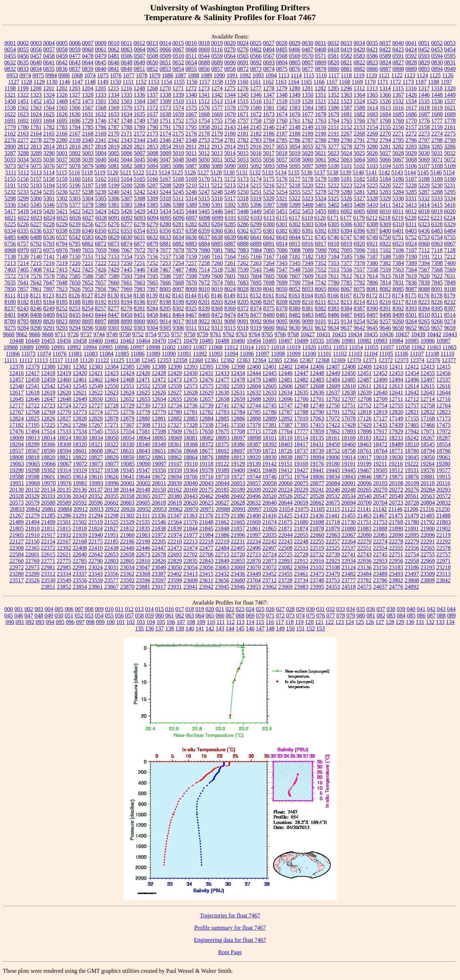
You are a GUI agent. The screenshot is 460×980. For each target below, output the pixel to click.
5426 (126, 211)
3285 (437, 147)
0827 (398, 62)
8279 (126, 308)
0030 (308, 43)
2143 (230, 127)
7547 (282, 270)
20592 (80, 503)
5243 (152, 192)
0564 (230, 56)
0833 (23, 69)
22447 (159, 548)
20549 (396, 496)
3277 (333, 147)
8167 (346, 295)
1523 (346, 101)
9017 (178, 321)
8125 (61, 295)
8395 (437, 308)
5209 (178, 185)
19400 (238, 470)
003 (39, 609)
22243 (285, 541)
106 (171, 622)
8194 (126, 302)
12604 (254, 386)
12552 (143, 386)
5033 (10, 159)
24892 (412, 587)
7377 (346, 263)
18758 (349, 451)
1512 (204, 101)
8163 (294, 295)
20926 (128, 509)
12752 (364, 405)
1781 (36, 127)
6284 (217, 224)
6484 (450, 231)
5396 (256, 205)
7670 (191, 282)
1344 (230, 95)
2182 (256, 134)
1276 (243, 88)
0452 (424, 49)
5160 (75, 179)
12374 (417, 360)
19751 (285, 477)
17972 (443, 431)
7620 (424, 276)
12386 (143, 367)
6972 (36, 250)
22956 (396, 561)
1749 (139, 121)
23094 (301, 567)
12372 (386, 360)
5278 (321, 192)
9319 (256, 328)
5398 (282, 205)
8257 (101, 308)
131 (420, 622)
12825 (32, 418)
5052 (230, 159)
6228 (49, 224)
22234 (254, 541)
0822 (359, 62)
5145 (423, 172)
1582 (282, 108)
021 (220, 609)
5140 (358, 172)
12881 (159, 418)
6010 (385, 211)
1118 (346, 75)
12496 (412, 380)
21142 (380, 509)
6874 (126, 244)
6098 (204, 218)
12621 (80, 393)
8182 (23, 302)
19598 (32, 477)
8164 (307, 295)
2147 (282, 127)
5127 (203, 172)
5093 (269, 166)
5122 (138, 172)
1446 (424, 95)
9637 (346, 328)
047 (29, 616)
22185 (111, 541)
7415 (62, 270)
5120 (112, 172)
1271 (178, 88)
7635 (10, 282)
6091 (114, 218)
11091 (184, 354)
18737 (301, 451)
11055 (371, 347)
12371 (370, 360)
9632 (321, 328)
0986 (64, 75)
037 (381, 609)
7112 (424, 250)
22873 (270, 561)
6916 (308, 244)
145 (240, 628)
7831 (398, 282)
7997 (152, 289)
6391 (308, 231)
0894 (437, 69)
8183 (36, 302)
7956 (101, 289)
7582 (62, 276)
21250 (443, 509)
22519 (317, 548)
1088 (193, 75)
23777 (349, 580)
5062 (333, 159)
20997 (254, 509)
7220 (75, 263)
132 (430, 622)
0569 (295, 56)
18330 (127, 444)
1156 (192, 82)
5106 (411, 166)
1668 (204, 114)
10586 (333, 341)
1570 (126, 108)
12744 (254, 405)
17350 (238, 425)
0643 (75, 62)
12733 (159, 405)
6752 (411, 237)
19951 (17, 483)
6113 (269, 218)
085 (411, 616)
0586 (372, 56)
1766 (359, 121)
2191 (333, 134)
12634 (285, 393)
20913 (96, 509)
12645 (17, 399)
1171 (383, 82)
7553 (333, 270)
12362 (227, 360)
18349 (159, 444)
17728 (270, 431)
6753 (424, 237)
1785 (88, 127)
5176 (282, 179)
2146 (269, 127)
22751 (396, 554)
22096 (428, 535)
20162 (175, 490)
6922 (385, 244)
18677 (206, 451)
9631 (308, 328)
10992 (74, 347)
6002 (346, 211)
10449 (32, 341)
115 (260, 622)
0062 (114, 49)
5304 (88, 198)
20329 (32, 496)
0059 (75, 49)
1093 (258, 75)
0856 (204, 69)
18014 (49, 438)
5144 (410, 172)
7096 (360, 250)
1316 (411, 88)
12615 (428, 386)
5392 (230, 205)
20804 (428, 503)
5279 (333, 192)
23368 (143, 574)
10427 (308, 334)
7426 (101, 270)
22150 (32, 541)
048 (39, 616)
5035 (36, 159)
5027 (385, 153)
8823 (62, 321)
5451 (282, 211)
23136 (364, 567)
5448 (243, 211)
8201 (204, 302)
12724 (64, 405)
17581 (143, 431)
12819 (380, 412)
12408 (349, 367)
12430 (190, 373)
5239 (101, 192)
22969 (428, 561)
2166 (62, 134)
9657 (437, 328)
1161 (255, 82)
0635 (23, 62)
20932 (144, 509)
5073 (10, 166)
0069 (204, 49)
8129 (100, 295)
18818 (32, 457)
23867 (111, 587)
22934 (349, 561)
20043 (206, 483)
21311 (143, 516)
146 (250, 628)
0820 (333, 62)
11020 (309, 347)
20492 (238, 496)
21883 (364, 528)
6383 (295, 231)
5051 (217, 159)
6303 (308, 224)
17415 (317, 425)
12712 (412, 399)
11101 (324, 354)
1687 (424, 114)
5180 (333, 179)
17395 (301, 425)
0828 (411, 62)
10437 (402, 334)
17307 (127, 425)
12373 (401, 360)
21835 (143, 528)
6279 (152, 224)
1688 (437, 114)
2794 (385, 140)
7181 (295, 257)
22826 (159, 561)
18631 (127, 451)
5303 (75, 198)
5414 (424, 205)
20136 (80, 490)
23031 (111, 567)
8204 (230, 302)
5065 (372, 159)
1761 (295, 121)
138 (170, 628)
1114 (296, 75)
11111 (11, 360)
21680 (301, 522)
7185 (346, 257)
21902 (443, 528)
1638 (165, 114)
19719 (222, 477)
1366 (385, 95)
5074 (23, 166)
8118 (23, 295)
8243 (23, 308)
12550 (111, 386)
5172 (230, 179)
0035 (372, 43)
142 (210, 628)
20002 (143, 483)
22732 (317, 554)
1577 (217, 108)
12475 (190, 380)
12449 (333, 373)
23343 (96, 574)
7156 (152, 257)
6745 (321, 237)
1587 (346, 108)
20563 (428, 496)
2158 (424, 127)
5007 (139, 153)
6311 (411, 224)
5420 (49, 211)
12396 (222, 367)
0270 (230, 49)
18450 (333, 444)
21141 (364, 509)
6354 (139, 231)
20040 (190, 483)
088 (441, 616)
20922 (112, 509)
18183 (364, 438)
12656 (190, 399)
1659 (178, 114)
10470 (159, 341)
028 (290, 609)
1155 (179, 82)
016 (170, 609)
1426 (411, 95)
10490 (238, 341)
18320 (80, 444)
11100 (309, 354)
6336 (36, 231)
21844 (190, 528)
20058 (270, 483)
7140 (36, 257)
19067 (64, 464)
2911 (191, 147)
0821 (346, 62)
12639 (364, 393)
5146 (436, 172)
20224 (285, 490)
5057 (282, 159)
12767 (17, 412)
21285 (48, 516)
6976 (62, 250)
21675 (285, 522)
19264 (427, 464)
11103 (355, 354)
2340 (88, 140)
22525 (333, 548)
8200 (191, 302)
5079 (88, 166)
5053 (243, 159)
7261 (230, 263)
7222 (101, 263)
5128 (216, 172)
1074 (90, 75)
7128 (450, 250)
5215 (256, 185)
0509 (165, 56)
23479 (333, 574)
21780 (412, 522)
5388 (178, 205)
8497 (372, 315)
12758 (428, 405)
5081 (114, 166)
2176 (191, 134)
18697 (238, 451)
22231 (238, 541)
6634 (178, 237)
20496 (254, 496)
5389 (191, 205)
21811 (48, 528)
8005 (165, 289)
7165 (243, 257)
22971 (443, 561)
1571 (139, 108)
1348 (282, 95)
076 (321, 616)
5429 (139, 211)
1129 (39, 82)
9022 (204, 321)
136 (149, 628)
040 (411, 609)
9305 (165, 328)
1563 (36, 108)
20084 (333, 483)
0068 (191, 49)
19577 (443, 470)
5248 (217, 192)
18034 (96, 438)
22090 (396, 535)
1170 (370, 82)
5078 (75, 166)
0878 (321, 69)
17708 (238, 431)
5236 (62, 192)
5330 (398, 198)
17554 (127, 431)
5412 (398, 205)
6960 (424, 244)
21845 (206, 528)
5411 (385, 205)
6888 (243, 244)
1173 (408, 82)
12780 (175, 412)
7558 (372, 270)
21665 (238, 522)
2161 (450, 127)
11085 (122, 354)
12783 (222, 412)
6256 (88, 224)
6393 (333, 231)
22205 (159, 541)
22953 (380, 561)
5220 (308, 185)
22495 (238, 548)
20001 (128, 483)
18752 (333, 451)
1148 (90, 82)
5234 (36, 192)
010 (109, 609)
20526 (285, 496)
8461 (165, 315)
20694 (349, 503)
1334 (114, 95)
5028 (398, 153)
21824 (96, 528)
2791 (359, 140)
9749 (112, 334)
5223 (346, 185)
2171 (126, 134)
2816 (75, 147)
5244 (165, 192)
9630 (295, 328)
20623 (206, 503)
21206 (411, 509)
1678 (321, 114)
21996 (238, 535)
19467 (364, 470)
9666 (34, 334)
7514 (204, 270)
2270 (385, 134)
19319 (80, 470)
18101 (270, 438)
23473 (317, 574)
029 (300, 609)
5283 (385, 192)
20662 (317, 503)
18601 (80, 451)
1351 (321, 95)
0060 (88, 49)
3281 (385, 147)
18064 (143, 438)
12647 (48, 399)
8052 (295, 289)
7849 (450, 282)
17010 (301, 418)
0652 (178, 62)
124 (350, 622)
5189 (437, 179)
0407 (308, 49)
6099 (217, 218)
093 (40, 622)
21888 (380, 528)
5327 (359, 198)
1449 (450, 95)
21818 (80, 528)
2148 (295, 127)
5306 (114, 198)
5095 (295, 166)
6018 (424, 211)
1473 (88, 101)
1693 (36, 121)
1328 (88, 95)
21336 (159, 516)
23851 (48, 587)
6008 (372, 211)
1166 (319, 82)
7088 (295, 250)
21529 (127, 522)
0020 (230, 43)
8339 (204, 308)
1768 (385, 121)
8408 (36, 315)
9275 (10, 328)
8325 (191, 308)
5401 (321, 205)
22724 (270, 554)
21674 (270, 522)
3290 (49, 153)
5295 (450, 192)
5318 (243, 198)
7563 (398, 270)
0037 (385, 43)
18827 (96, 457)
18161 (332, 438)
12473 (175, 380)
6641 (256, 237)
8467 (191, 315)
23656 (222, 580)
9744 (99, 334)
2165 (49, 134)
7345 (295, 263)
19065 (33, 464)
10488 (222, 341)
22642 (96, 554)
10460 (96, 341)
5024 (346, 153)
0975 (38, 75)
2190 (321, 134)
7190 (411, 257)
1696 (75, 121)
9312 (204, 328)
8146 (217, 295)
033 (341, 609)
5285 (411, 192)
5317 (230, 198)
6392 (321, 231)
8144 (191, 295)
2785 (282, 140)
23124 (349, 567)
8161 (268, 295)
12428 (159, 373)
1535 (424, 101)
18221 (380, 438)
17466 (428, 425)
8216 (385, 302)
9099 (308, 321)
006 (69, 609)
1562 (23, 108)
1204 (87, 88)
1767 (372, 121)
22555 (396, 548)
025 (260, 609)
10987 (443, 341)
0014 (165, 43)
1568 (101, 108)
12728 (111, 405)
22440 (127, 548)
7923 (62, 289)
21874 (301, 528)
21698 (317, 522)
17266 (80, 425)
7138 (10, 257)
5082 (126, 166)
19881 (428, 477)
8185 (62, 302)
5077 (62, 166)
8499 (398, 315)
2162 (10, 134)
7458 (152, 270)
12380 (48, 367)
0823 (372, 62)
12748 (301, 405)
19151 (285, 464)
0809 (321, 62)
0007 (88, 43)
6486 (23, 237)
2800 (10, 147)
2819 (114, 147)
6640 (243, 237)
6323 (424, 224)
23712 (270, 580)
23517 (17, 580)
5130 (229, 172)
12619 (48, 393)
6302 (295, 224)
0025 (256, 43)
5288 (437, 192)
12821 (412, 412)
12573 (190, 386)
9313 (217, 328)
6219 (398, 218)
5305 (101, 198)
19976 (64, 483)
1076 (116, 75)
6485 (10, 237)
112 (230, 622)
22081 (380, 535)
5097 (308, 166)
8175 (411, 295)
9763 (241, 334)
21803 (443, 522)
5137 (319, 172)
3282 (398, 147)
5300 (36, 198)
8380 (295, 308)
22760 (17, 561)
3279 (359, 147)
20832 (443, 503)
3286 (450, 147)
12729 (127, 405)
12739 (206, 405)
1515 (243, 101)
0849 (126, 69)
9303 (139, 328)
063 (190, 616)
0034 (359, 43)
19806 (317, 477)
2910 (178, 147)
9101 (321, 321)
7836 (411, 282)
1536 (437, 101)
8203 (217, 302)
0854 (178, 69)
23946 (238, 587)
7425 (88, 270)
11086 (137, 354)
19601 (48, 477)
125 (360, 622)
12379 (32, 367)
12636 (317, 393)
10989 (27, 347)
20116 (443, 483)
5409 (359, 205)
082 (381, 616)
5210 (191, 185)
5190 (450, 179)
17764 (285, 431)
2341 (101, 140)
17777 (301, 431)
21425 (285, 516)
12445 (270, 373)
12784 (238, 412)
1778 (450, 121)
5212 (217, 185)
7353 (333, 263)
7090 (321, 250)
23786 (380, 580)
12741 (222, 405)
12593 (238, 386)
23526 (32, 580)
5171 (217, 179)
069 (250, 616)
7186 (359, 257)
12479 (254, 380)
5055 (256, 159)
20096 (364, 483)
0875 (282, 69)
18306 (48, 444)
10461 (111, 341)
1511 (191, 101)
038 (391, 609)
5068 (411, 159)
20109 (412, 483)
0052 (437, 43)
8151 (243, 295)
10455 (48, 341)
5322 (295, 198)
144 (230, 628)
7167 (269, 257)
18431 (317, 444)
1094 (271, 75)
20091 (349, 483)
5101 (346, 166)
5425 (114, 211)
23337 (80, 574)
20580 (48, 503)
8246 (36, 308)
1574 (178, 108)
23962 (270, 587)
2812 (23, 147)
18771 (396, 451)
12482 (301, 380)
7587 (101, 276)
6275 (101, 224)
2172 (139, 134)
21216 (427, 509)
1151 (128, 82)
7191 (424, 257)
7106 (399, 250)
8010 (204, 289)
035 (361, 609)
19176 (317, 464)
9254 (359, 321)
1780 (23, 127)
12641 (396, 393)
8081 (372, 289)
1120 (371, 75)
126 (370, 622)
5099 (321, 166)
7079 (192, 250)
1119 (359, 75)
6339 (75, 231)
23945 (222, 587)
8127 (87, 295)
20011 (159, 483)
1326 (62, 95)
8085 (398, 289)
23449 (254, 574)
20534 (349, 496)
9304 (152, 328)
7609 (308, 276)
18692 (222, 451)
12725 (80, 405)
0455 (10, 56)
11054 (356, 347)
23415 (206, 574)
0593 (424, 56)
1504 (139, 101)
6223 (437, 218)
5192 (23, 185)
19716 (206, 477)
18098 (254, 438)
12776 (127, 412)
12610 (349, 386)
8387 (359, 308)
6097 (192, 218)
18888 (222, 457)
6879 (152, 244)
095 (60, 622)
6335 (23, 231)
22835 (190, 561)
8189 (88, 302)
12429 (175, 373)
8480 (269, 315)
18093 (222, 438)
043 (441, 609)
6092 (127, 218)
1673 (269, 114)
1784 (75, 127)
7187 (372, 257)
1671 (243, 114)
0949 (450, 69)
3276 (321, 147)
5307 (126, 198)
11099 (293, 354)
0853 (165, 69)
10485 (206, 341)
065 (210, 616)
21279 (32, 516)
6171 (333, 218)
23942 (206, 587)
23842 (443, 580)
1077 (129, 75)
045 (9, 616)
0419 (346, 49)
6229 (62, 224)
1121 (384, 75)
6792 (36, 244)
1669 (217, 114)
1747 (114, 121)
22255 (317, 541)
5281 (359, 192)
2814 (49, 147)
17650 (206, 431)
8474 (230, 315)
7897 (49, 289)
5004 (101, 153)
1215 (113, 88)
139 (180, 628)
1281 (307, 88)
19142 (270, 464)
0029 (295, 43)
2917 (269, 147)
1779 (10, 127)
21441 (333, 516)
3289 (36, 153)
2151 (333, 127)
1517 (269, 101)
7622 (437, 276)
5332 (424, 198)
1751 (165, 121)
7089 (308, 250)
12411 (396, 367)
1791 (165, 127)
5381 (114, 205)
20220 (270, 490)
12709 (380, 399)
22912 (301, 561)
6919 (346, 244)
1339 (178, 95)
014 (149, 609)
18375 (222, 444)
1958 (204, 127)
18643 (143, 451)
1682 (359, 114)
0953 (12, 75)
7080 (204, 250)
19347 (143, 470)
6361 (230, 231)
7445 (126, 270)
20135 (64, 490)
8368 (217, 308)
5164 (126, 179)
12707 (349, 399)
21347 (175, 516)
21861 (254, 528)
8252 (62, 308)
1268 (152, 88)
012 (129, 609)
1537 (450, 101)
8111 (10, 295)
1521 (321, 101)
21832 (127, 528)
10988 (11, 347)
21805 (17, 528)
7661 (126, 282)
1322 (23, 95)
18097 (238, 438)
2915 (243, 147)
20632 (254, 503)
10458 (80, 341)
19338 (111, 470)
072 (280, 616)
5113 (36, 172)
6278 (139, 224)
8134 (126, 295)
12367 (307, 360)
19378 (206, 470)
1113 (284, 75)
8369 (230, 308)
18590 (48, 451)
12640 (380, 393)
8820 (49, 321)
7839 (424, 282)
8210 (308, 302)
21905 (17, 535)
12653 (143, 399)
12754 (380, 405)
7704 (308, 282)
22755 (428, 554)
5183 (372, 179)
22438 (111, 548)
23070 (254, 567)
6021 (10, 218)
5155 (10, 179)
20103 (380, 483)
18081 (191, 438)
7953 (88, 289)
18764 (380, 451)
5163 (114, 179)
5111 (11, 172)
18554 (443, 444)
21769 (396, 522)
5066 (385, 159)
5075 (36, 166)
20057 (254, 483)
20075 (301, 483)
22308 (17, 548)
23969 (285, 587)
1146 (65, 82)
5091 (243, 166)
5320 (269, 198)
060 (160, 616)
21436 (317, 516)
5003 (88, 153)
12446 (285, 373)
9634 (333, 328)
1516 (256, 101)
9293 (62, 328)
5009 (165, 153)
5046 (152, 159)
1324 (49, 95)
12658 (222, 399)
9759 (203, 334)
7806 (372, 282)
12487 (364, 380)
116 (270, 622)
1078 (142, 75)
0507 (139, 56)
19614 (80, 477)
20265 (364, 490)
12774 (96, 412)
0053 (450, 43)
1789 (139, 127)
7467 (165, 270)
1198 (10, 88)
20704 (380, 503)
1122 (397, 75)
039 (401, 609)
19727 (238, 477)
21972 (159, 535)
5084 (152, 166)
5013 (217, 153)
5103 (372, 166)
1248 (139, 88)
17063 (317, 418)
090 (10, 622)
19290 (17, 470)
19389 (222, 470)
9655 (424, 328)
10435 (371, 334)
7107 (411, 250)
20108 (396, 483)
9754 (151, 334)
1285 (333, 88)
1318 (437, 88)
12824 (17, 418)
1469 (62, 101)
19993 (96, 483)
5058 (295, 159)
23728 (285, 580)
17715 (254, 431)
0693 (269, 62)
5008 (152, 153)
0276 (243, 49)
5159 (62, 179)
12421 (96, 373)
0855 (191, 69)
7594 (139, 276)
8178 (437, 295)
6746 (333, 237)
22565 (428, 548)
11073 (28, 354)
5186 (398, 179)
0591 (398, 56)
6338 (62, 231)
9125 (333, 321)
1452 (36, 101)
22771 (48, 561)
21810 (32, 528)
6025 (62, 218)
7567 (424, 270)
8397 (450, 308)
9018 (191, 321)
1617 (411, 108)
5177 (295, 179)
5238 (88, 192)
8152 (256, 295)
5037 (62, 159)
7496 (191, 270)
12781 (190, 412)
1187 (421, 82)
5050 (204, 159)
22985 (64, 567)
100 (110, 622)
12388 (159, 367)
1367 (398, 95)
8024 (230, 289)
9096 (295, 321)
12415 (443, 367)
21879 (333, 528)
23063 (222, 567)
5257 (308, 192)
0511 (191, 56)
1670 (230, 114)
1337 (152, 95)
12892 (285, 418)
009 (99, 609)
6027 (88, 218)
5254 (282, 192)
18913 (238, 457)
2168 (88, 134)
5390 (204, 205)
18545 (428, 444)
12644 (443, 393)
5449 (256, 211)
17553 (111, 431)
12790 (317, 412)
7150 (75, 257)
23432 (222, 574)
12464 (111, 380)
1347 (269, 95)
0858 (230, 69)
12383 (96, 367)
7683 (243, 282)
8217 (398, 302)
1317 (424, 88)
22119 (443, 535)
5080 (101, 166)
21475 (396, 516)
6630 (126, 237)
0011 (126, 43)
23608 (190, 580)
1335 (126, 95)
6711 (307, 237)
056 (119, 616)
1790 (152, 127)
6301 (282, 224)
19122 (222, 464)
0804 (282, 62)
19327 (96, 470)
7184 (333, 257)
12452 (380, 373)
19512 (396, 470)
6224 (450, 218)
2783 (256, 140)
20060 (285, 483)
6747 (346, 237)
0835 (49, 69)
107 (181, 622)
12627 (175, 393)
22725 (285, 554)
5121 (125, 172)
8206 (256, 302)
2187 (282, 134)
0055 (23, 49)
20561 (412, 496)
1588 (359, 108)
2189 (308, 134)
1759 (269, 121)
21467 (380, 516)
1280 (294, 88)
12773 (80, 412)
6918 (333, 244)
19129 (238, 464)
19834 (333, 477)
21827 (111, 528)
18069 (175, 438)
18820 (48, 457)
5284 (398, 192)
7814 (385, 282)
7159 (191, 257)
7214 (23, 263)
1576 (204, 108)
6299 (256, 224)
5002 (75, 153)
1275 (230, 88)
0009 (101, 43)
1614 (372, 108)
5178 (308, 179)
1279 (281, 88)
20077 (317, 483)
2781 (230, 140)
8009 (191, 289)
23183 (396, 567)
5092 (256, 166)
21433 (301, 516)
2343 (126, 140)
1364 (359, 95)
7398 (437, 263)
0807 (308, 62)
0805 (295, 62)
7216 (49, 263)
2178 (204, 134)
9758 (190, 334)
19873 (380, 477)
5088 (204, 166)
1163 (281, 82)
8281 (139, 308)
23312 (48, 574)
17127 (380, 418)
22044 (285, 535)
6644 (295, 237)
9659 (450, 328)
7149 (62, 257)
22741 (349, 554)
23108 (333, 567)
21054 (286, 509)
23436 (238, 574)
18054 (128, 438)
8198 (165, 302)
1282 (320, 88)
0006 (75, 43)
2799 (450, 140)
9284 (23, 328)
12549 (96, 386)
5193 (36, 185)
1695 (62, 121)
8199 (178, 302)
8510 (424, 315)
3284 (424, 147)
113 (240, 622)
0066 (165, 49)
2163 (23, 134)
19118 (206, 464)
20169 (190, 490)
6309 (385, 224)
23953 (254, 587)
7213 (10, 263)
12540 (17, 386)
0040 (398, 43)
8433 (62, 315)
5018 (282, 153)
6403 (411, 231)
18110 (286, 438)
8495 (359, 315)
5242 (139, 192)
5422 (75, 211)
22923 (333, 561)
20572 (443, 496)
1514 (230, 101)
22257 (333, 541)
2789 (333, 140)
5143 (397, 172)
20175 (206, 490)
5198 (101, 185)
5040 (101, 159)
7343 (282, 263)
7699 (282, 282)
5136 (307, 172)
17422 (333, 425)
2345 (152, 140)
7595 (152, 276)
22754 (412, 554)
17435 (380, 425)
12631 (238, 393)
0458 (49, 56)
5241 (126, 192)
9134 (346, 321)
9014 (165, 321)
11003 (184, 347)
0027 (269, 43)
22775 (64, 561)
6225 (10, 224)
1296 (346, 88)
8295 (165, 308)
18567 (32, 451)
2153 (359, 127)
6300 (269, 224)
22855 (238, 561)
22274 (380, 541)
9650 (398, 328)
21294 (96, 516)
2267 (346, 134)
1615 (385, 108)
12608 (317, 386)
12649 (80, 399)
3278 (346, 147)
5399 (295, 205)
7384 (398, 263)
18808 (17, 457)
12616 (443, 386)
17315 (159, 425)
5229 (424, 185)
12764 (443, 405)
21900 (428, 528)
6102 (243, 218)
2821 (139, 147)
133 (440, 622)
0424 (411, 49)
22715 (222, 554)
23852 (64, 587)
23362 (127, 574)
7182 (308, 257)
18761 (364, 451)
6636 (191, 237)
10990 (42, 347)
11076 (59, 354)
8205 (243, 302)
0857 (217, 69)
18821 (64, 457)
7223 (114, 263)
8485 (321, 315)
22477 (206, 548)
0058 (62, 49)
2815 (62, 147)
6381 (269, 231)
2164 (36, 134)
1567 (88, 108)
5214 (243, 185)
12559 (175, 386)
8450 (126, 315)
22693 (175, 554)
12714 (428, 399)
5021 (321, 153)
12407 (333, 367)
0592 (411, 56)
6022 (23, 218)
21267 (17, 516)
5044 (126, 159)
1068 (77, 75)
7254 (178, 263)
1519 (295, 101)
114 (250, 622)
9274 (450, 321)
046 (19, 616)
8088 (424, 289)
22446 (143, 548)
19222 (411, 464)
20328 (17, 496)
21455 (349, 516)
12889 (270, 418)
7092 (334, 250)
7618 (398, 276)
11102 (340, 354)
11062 (418, 347)
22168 (80, 541)
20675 (333, 503)
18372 (206, 444)
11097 (262, 354)
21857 (238, 528)
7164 (230, 257)
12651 (111, 399)
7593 (126, 276)
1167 (332, 82)
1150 (116, 82)
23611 (206, 580)
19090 (143, 464)
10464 (143, 341)
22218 (206, 541)
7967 (114, 289)
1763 (321, 121)
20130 (17, 490)
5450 (269, 211)
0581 (333, 56)
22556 (412, 548)
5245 (178, 192)
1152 (141, 82)
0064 (139, 49)
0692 (256, 62)
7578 (49, 276)
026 (270, 609)
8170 (359, 295)
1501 (101, 101)
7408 (36, 270)
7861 (36, 289)
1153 (154, 82)
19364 (190, 470)
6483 (437, 231)
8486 (333, 315)
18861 (159, 457)
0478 (88, 56)
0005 (62, 43)
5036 (49, 159)
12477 (222, 380)
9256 (372, 321)
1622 (10, 114)
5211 (204, 185)
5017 (269, 153)
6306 (346, 224)
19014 (349, 457)
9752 (138, 334)
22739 (333, 554)
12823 (443, 412)
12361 (212, 360)
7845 (437, 282)
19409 (270, 470)
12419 (64, 373)
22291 (428, 541)
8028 (243, 289)
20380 (175, 496)
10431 (323, 334)
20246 (333, 490)
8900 (139, 321)
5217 (282, 185)
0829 (424, 62)
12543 (64, 386)
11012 (231, 347)
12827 (64, 418)
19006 (333, 457)
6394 (346, 231)
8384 (346, 308)
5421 (62, 211)
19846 (364, 477)
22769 (32, 561)
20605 (143, 503)
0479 (101, 56)
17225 (48, 425)
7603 (243, 276)
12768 (32, 412)
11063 (434, 347)
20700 (364, 503)
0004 (49, 43)
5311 (178, 198)
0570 (308, 56)
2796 (411, 140)
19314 (64, 470)
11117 (56, 360)
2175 (178, 134)
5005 (114, 153)
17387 (285, 425)
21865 (270, 528)
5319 (256, 198)
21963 (143, 535)
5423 (88, 211)
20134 (48, 490)
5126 (190, 172)
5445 (204, 211)
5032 (450, 153)
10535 (317, 341)
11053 (340, 347)
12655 (175, 399)
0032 (333, 43)
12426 (143, 373)
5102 (359, 166)
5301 (49, 198)
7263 (256, 263)
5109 (450, 166)
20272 (396, 490)
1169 (357, 82)
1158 (217, 82)
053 (89, 616)
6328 (437, 224)
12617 (17, 393)
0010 (114, 43)
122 (330, 622)
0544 (204, 56)
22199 (143, 541)
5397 (269, 205)
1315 (398, 88)
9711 (60, 334)
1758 (256, 121)
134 (450, 622)
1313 (372, 88)
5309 (152, 198)
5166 (152, 179)
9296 (88, 328)
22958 (412, 561)
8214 (359, 302)
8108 (450, 289)
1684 (385, 114)
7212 (450, 257)
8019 (217, 289)
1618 (424, 108)
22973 (32, 567)
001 (19, 609)
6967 (450, 244)
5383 (126, 205)
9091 (243, 321)
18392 (270, 444)
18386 (238, 444)
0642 (62, 62)
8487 (346, 315)
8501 (411, 315)
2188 (295, 134)
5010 (178, 153)
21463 (364, 516)
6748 (359, 237)
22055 (301, 535)
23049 (159, 567)
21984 (206, 535)
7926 (75, 289)
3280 (372, 147)
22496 (254, 548)
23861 (96, 587)
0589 (385, 56)
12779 (159, 412)
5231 (450, 185)
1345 (243, 95)
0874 (269, 69)
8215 (372, 302)
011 (119, 609)
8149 (230, 295)
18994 (317, 457)
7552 (321, 270)
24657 (380, 587)
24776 (396, 587)
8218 (411, 302)
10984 (396, 341)
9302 (126, 328)
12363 (243, 360)
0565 (243, 56)
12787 (285, 412)
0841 (114, 69)
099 (100, 622)
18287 (443, 438)
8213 (346, 302)
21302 (127, 516)
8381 (308, 308)
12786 (270, 412)
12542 (48, 386)
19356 (159, 470)
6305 (333, 224)
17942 (412, 431)
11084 (106, 354)
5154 (449, 172)
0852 (152, 69)
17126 (364, 418)
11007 (200, 347)
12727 (96, 405)
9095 (282, 321)
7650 (75, 282)
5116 (74, 172)
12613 (396, 386)
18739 (317, 451)
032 (331, 609)
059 (149, 616)
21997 (254, 535)
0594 (437, 56)
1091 (232, 75)
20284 (428, 490)
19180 (333, 464)
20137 (96, 490)
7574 (23, 276)
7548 (295, 270)
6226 (23, 224)
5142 (384, 172)
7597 (178, 276)
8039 (256, 289)
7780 (333, 282)
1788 (126, 127)
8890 (75, 321)
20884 (65, 509)
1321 (10, 95)
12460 (64, 380)
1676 (295, 114)
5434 (165, 211)
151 (300, 628)
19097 (159, 464)
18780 (412, 451)
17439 (396, 425)
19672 (159, 477)
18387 (254, 444)
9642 (359, 328)
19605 (64, 477)
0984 (51, 75)
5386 (165, 205)
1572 (152, 108)
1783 (62, 127)
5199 (114, 185)
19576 (428, 470)
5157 (36, 179)
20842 (33, 509)
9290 (36, 328)
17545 (96, 431)
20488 (222, 496)
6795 (75, 244)
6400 (385, 231)
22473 (175, 548)
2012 (217, 127)
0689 (217, 62)
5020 (308, 153)
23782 (364, 580)
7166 (256, 257)
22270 (364, 541)
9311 (191, 328)
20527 (301, 496)
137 (160, 628)
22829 (175, 561)
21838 (159, 528)
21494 (32, 522)
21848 (222, 528)
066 (220, 616)
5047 (165, 159)
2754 (217, 140)
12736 (190, 405)
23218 (443, 567)
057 (129, 616)
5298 (10, 198)
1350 (308, 95)
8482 (295, 315)
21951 (111, 535)
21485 (428, 516)
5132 (255, 172)
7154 (126, 257)
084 (401, 616)
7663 (139, 282)
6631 (139, 237)
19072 (80, 464)
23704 (254, 580)
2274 (437, 134)
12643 (428, 393)
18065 (159, 438)
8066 (333, 289)
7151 (88, 257)
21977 (190, 535)
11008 (215, 347)
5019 (295, 153)
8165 (320, 295)
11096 (247, 354)
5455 (321, 211)
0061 (101, 49)
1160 (243, 82)
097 (80, 622)
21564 (175, 522)
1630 (75, 114)
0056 (36, 49)
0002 (23, 43)
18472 (380, 444)
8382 (321, 308)
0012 (139, 43)
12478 (238, 380)
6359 (204, 231)
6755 (450, 237)
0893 (424, 69)
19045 (412, 457)
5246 (191, 192)
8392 (398, 308)
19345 (127, 470)
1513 (217, 101)
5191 (10, 185)
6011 (398, 211)
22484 (222, 548)
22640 (80, 554)
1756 (230, 121)
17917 (380, 431)
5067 (398, 159)
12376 (433, 360)
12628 (190, 393)
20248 (349, 490)
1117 (334, 75)
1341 (204, 95)
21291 (80, 516)
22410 (96, 548)
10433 (339, 334)
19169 (301, 464)
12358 (180, 360)
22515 (301, 548)
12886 (238, 418)
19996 (112, 483)
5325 (333, 198)
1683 (372, 114)
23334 (64, 574)
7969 (126, 289)
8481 (282, 315)
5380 (101, 205)
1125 (435, 75)
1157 (204, 82)
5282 (372, 192)
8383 (333, 308)
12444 (254, 373)
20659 (301, 503)
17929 (396, 431)
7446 (139, 270)
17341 (222, 425)
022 (230, 609)
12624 (127, 393)
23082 (285, 567)
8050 (282, 289)
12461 (80, 380)
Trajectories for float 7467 (230, 915)
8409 (49, 315)
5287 (424, 192)
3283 (411, 147)
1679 (333, 114)
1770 (411, 121)
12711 (396, 399)
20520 (270, 496)
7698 (269, 282)
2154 (372, 127)
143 (220, 628)
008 (89, 609)
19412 (285, 470)
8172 (372, 295)
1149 (103, 82)
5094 (282, 166)
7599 (204, 276)
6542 (75, 237)
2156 (398, 127)
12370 (354, 360)
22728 (301, 554)
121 (319, 622)
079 (351, 616)
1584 (308, 108)
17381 (270, 425)
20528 (317, 496)
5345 (36, 205)
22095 (412, 535)
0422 (385, 49)
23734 (301, 580)
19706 (190, 477)
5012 (204, 153)
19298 (32, 470)
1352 (333, 95)
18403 (285, 444)
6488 (36, 237)
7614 (372, 276)
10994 (90, 347)
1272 (191, 88)
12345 (148, 360)
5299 (23, 198)
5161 (88, 179)
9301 (114, 328)
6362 (243, 231)
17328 (190, 425)
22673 (143, 554)
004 (49, 609)
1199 (23, 88)
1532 (398, 101)
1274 (217, 88)
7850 (10, 289)
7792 (359, 282)
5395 (243, 205)
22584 (17, 554)
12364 (259, 360)
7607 (295, 276)
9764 (254, 334)
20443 (190, 496)
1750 (152, 121)
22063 (333, 535)
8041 (269, 289)
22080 (364, 535)
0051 (424, 43)
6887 (230, 244)
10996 (121, 347)
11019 (293, 347)
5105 (398, 166)
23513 (443, 574)
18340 (143, 444)
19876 (412, 477)
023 (240, 609)
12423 (111, 373)
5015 (243, 153)
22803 (111, 561)
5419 (36, 211)
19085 (128, 464)
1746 (101, 121)
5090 (230, 166)
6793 (49, 244)
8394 (424, 308)
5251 (256, 192)
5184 (385, 179)
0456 (23, 56)
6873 (114, 244)
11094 (231, 354)
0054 (10, 49)
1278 (268, 88)
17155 (412, 418)
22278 (396, 541)
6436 (424, 231)
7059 (101, 250)
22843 (206, 561)
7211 (437, 257)
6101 (230, 218)
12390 (175, 367)
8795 (23, 321)
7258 (204, 263)
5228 (411, 185)
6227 (36, 224)
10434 (355, 334)
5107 (424, 166)
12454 (412, 373)
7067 (127, 250)
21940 (96, 535)
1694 (49, 121)
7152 (101, 257)
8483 (308, 315)
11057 (387, 347)
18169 (348, 438)
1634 (126, 114)
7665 (152, 282)
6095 (166, 218)
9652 (411, 328)
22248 (301, 541)
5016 (256, 153)
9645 (372, 328)
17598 (159, 431)
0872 (243, 69)
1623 (23, 114)
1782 (49, 127)
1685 (398, 114)
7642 (36, 282)
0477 (75, 56)
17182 (17, 425)
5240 (114, 192)
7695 (256, 282)
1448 (437, 95)
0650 (152, 62)
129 (400, 622)
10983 (380, 341)
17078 (349, 418)
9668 (47, 334)
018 (190, 609)
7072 (140, 250)
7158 (178, 257)
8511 (437, 315)
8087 (411, 289)
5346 (49, 205)
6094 (153, 218)
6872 (101, 244)
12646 (32, 399)
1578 (230, 108)
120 (309, 622)
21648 (206, 522)
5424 (101, 211)
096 (70, 622)
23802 (396, 580)
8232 (450, 302)
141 (200, 628)
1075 (103, 75)
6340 (88, 231)
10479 (190, 341)
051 (69, 616)
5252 (269, 192)
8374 (256, 308)
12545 (80, 386)
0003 (36, 43)
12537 (443, 380)
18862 (175, 457)
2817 (88, 147)
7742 (321, 282)
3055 (308, 147)
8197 (152, 302)
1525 (372, 101)
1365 (372, 95)
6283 (204, 224)
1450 (10, 101)
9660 (9, 334)
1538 (10, 108)
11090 (169, 354)
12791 (333, 412)
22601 (32, 554)
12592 (222, 386)
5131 (242, 172)
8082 (385, 289)
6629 (114, 237)
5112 (23, 172)
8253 (75, 308)
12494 (396, 380)
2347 (178, 140)
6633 (165, 237)
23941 (190, 587)
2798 (437, 140)
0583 (359, 56)
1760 (282, 121)
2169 (101, 134)
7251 (139, 263)
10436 (387, 334)
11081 (75, 354)
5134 (281, 172)
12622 (96, 393)
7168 (282, 257)
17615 (190, 431)
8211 (320, 302)
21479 (412, 516)
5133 (268, 172)
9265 (424, 321)
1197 (446, 82)
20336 (64, 496)
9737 (86, 334)
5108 (437, 166)
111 (221, 622)
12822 (428, 412)
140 (190, 628)
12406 (317, 367)
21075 (302, 509)
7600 (217, 276)
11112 (26, 360)
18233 (396, 438)
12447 (301, 373)
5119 (100, 172)
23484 (364, 574)
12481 (285, 380)
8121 (36, 295)
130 (410, 622)
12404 (301, 367)
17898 (364, 431)
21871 (285, 528)
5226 (385, 185)
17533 (64, 431)
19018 (380, 457)
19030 (396, 457)
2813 (36, 147)
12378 (17, 367)
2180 (230, 134)
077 (331, 616)
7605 (269, 276)
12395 (206, 367)
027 (280, 609)
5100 (333, 166)
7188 (385, 257)
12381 (64, 367)
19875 (396, 477)
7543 (256, 270)
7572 (10, 276)
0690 (230, 62)
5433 (152, 211)
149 (280, 628)
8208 (282, 302)
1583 (295, 108)
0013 (152, 43)
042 (431, 609)
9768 (293, 334)
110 (211, 622)
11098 (278, 354)
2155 (385, 127)
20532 (333, 496)
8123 (49, 295)
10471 (175, 341)
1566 (75, 108)
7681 (230, 282)
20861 (49, 509)
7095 (347, 250)
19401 (254, 470)
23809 (428, 580)
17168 (428, 418)
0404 (269, 49)
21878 (317, 528)
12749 (317, 405)
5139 (345, 172)
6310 (398, 224)
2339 (75, 140)
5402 (333, 205)
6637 (204, 237)
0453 (437, 49)
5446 (217, 211)
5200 (126, 185)
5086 (178, 166)
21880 (349, 528)
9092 (256, 321)
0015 (178, 43)
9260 (398, 321)
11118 (71, 360)
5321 (282, 198)
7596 (165, 276)
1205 (100, 88)
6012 (411, 211)
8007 (178, 289)
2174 (165, 134)
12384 (111, 367)
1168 (344, 82)
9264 (411, 321)
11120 (87, 360)
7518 (217, 270)
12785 (254, 412)
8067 (346, 289)
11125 (117, 360)
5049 (191, 159)
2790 (346, 140)
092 (30, 622)
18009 (17, 438)
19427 (301, 470)
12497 (428, 380)
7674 (217, 282)
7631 (450, 276)
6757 (23, 244)
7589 (114, 276)
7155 (139, 257)
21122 (348, 509)
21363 (190, 516)
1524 (359, 101)
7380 (372, 263)
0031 (321, 43)
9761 (216, 334)
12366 (291, 360)
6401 (398, 231)
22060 (317, 535)
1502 (114, 101)
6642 (269, 237)
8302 (178, 308)
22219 (222, 541)
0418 (333, 49)
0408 (321, 49)
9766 (280, 334)
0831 (450, 62)
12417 (32, 373)
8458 (152, 315)
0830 (437, 62)
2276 (10, 140)
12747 (285, 405)
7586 (88, 276)
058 (139, 616)
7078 (179, 250)
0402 (256, 49)
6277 (126, 224)
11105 (386, 354)
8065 (321, 289)
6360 (217, 231)
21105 (318, 509)
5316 (217, 198)
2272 (411, 134)
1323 (36, 95)
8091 (437, 289)
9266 (437, 321)
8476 (243, 315)
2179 (217, 134)
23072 (270, 567)
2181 (243, 134)
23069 (238, 567)
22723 (254, 554)
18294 (17, 444)
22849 (222, 561)
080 (361, 616)
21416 (270, 516)
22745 (380, 554)
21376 (206, 516)
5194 (49, 185)
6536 (49, 237)
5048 (178, 159)
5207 (152, 185)
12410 (380, 367)
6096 (179, 218)
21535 (143, 522)
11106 (401, 354)
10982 (364, 341)
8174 (398, 295)
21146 (395, 509)
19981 (80, 483)
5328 (372, 198)
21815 (64, 528)
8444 (101, 315)
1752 (178, 121)
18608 (96, 451)
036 (371, 609)
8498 (385, 315)
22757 (443, 554)
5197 (88, 185)
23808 (412, 580)
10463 (127, 341)
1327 (75, 95)
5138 (332, 172)
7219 (62, 263)
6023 (36, 218)
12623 (111, 393)
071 (270, 616)
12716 (443, 399)
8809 (36, 321)
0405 (282, 49)
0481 (114, 56)
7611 (333, 276)
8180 (10, 302)
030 (310, 609)
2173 (152, 134)
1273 (204, 88)
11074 (44, 354)
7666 (165, 282)
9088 (230, 321)
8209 (295, 302)
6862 (88, 244)
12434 (238, 373)
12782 (206, 412)
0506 (126, 56)
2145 (256, 127)
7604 (256, 276)
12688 (254, 399)
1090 (219, 75)
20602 (111, 503)
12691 (270, 399)
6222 (424, 218)
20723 (396, 503)
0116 (217, 49)
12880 (143, 418)
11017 (262, 347)
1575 (191, 108)
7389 (411, 263)
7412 (49, 270)
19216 (396, 464)
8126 (74, 295)
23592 (127, 580)
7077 (166, 250)
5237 (75, 192)
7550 (308, 270)
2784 (269, 140)
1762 (308, 121)
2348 (191, 140)
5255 (295, 192)
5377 (75, 205)
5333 (437, 198)
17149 (396, 418)
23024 (96, 567)
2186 (269, 134)
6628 (101, 237)
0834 (36, 69)
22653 (111, 554)
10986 (428, 341)
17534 (80, 431)
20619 (175, 503)
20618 (159, 503)
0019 (217, 43)
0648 (126, 62)
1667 (191, 114)
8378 (282, 308)
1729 (88, 121)
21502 (80, 522)
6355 (152, 231)
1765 (346, 121)
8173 (385, 295)
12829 (96, 418)
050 (59, 616)
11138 (133, 360)
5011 (191, 153)
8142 (165, 295)
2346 (165, 140)
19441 (317, 470)
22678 (159, 554)
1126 (448, 75)
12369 (338, 360)
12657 (206, 399)
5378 (88, 205)
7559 (385, 270)
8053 (308, 289)
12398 (238, 367)
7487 (178, 270)
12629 (206, 393)
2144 (243, 127)
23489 (380, 574)
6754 (437, 237)
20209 (254, 490)
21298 (111, 516)
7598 (191, 276)
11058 (403, 347)
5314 (191, 198)
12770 (64, 412)
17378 (254, 425)
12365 (275, 360)
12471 (143, 380)
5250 (243, 192)
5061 (321, 159)
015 (160, 609)
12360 (196, 360)
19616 (96, 477)
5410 (372, 205)
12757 (412, 405)
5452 (295, 211)
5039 (88, 159)
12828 (80, 418)
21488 (443, 516)
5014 (230, 153)
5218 (295, 185)
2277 (23, 140)
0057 (49, 49)
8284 (152, 308)
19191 (349, 464)
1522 (333, 101)
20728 (412, 503)
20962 (175, 509)
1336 (139, 95)
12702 (333, 399)
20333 (48, 496)
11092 (200, 354)
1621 (450, 108)
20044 (222, 483)
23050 (175, 567)
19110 (191, 464)
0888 (398, 69)
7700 (295, 282)
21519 (96, 522)
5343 (23, 205)
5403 (346, 205)
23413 (190, 574)
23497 (412, 574)
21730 (349, 522)
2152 (346, 127)
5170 (204, 179)
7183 (321, 257)
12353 (164, 360)
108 (191, 622)
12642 (412, 393)
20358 (127, 496)
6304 (321, 224)
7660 (114, 282)
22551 (364, 548)
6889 (256, 244)
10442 (434, 334)
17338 (206, 425)
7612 (346, 276)
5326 (346, 198)
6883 (191, 244)
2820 (126, 147)
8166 (333, 295)
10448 (17, 341)
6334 (10, 231)
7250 (126, 263)
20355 (111, 496)
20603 (127, 503)
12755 (396, 405)
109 (201, 622)
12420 (80, 373)
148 (270, 628)
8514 (450, 315)
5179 (321, 179)
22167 (64, 541)
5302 (62, 198)
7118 (437, 250)
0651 (165, 62)
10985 (412, 341)
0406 (295, 49)
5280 (346, 192)
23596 (143, 580)
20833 (17, 509)
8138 (139, 295)
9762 (229, 334)
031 (321, 609)
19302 (48, 470)
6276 (114, 224)
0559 (217, 56)
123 (340, 622)
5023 (333, 153)
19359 (175, 470)
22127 (17, 541)
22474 (190, 548)
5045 (139, 159)
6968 (10, 250)
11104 (371, 354)
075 (310, 616)
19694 (175, 477)
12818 (364, 412)
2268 (359, 134)
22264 (349, 541)
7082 (230, 250)
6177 (346, 218)
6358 (191, 231)
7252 (152, 263)
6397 (372, 231)
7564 (411, 270)
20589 (64, 503)
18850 (127, 457)
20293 (443, 490)
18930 (270, 457)
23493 (396, 574)
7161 (217, 257)
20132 (32, 490)
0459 (62, 56)
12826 (48, 418)
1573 (165, 108)
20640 (270, 503)
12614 (412, 386)
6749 (372, 237)
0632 (10, 62)
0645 (101, 62)
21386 (238, 516)
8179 (450, 295)
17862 (333, 431)
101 (120, 622)
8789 (10, 321)
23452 (270, 574)
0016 (191, 43)
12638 (349, 393)
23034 (127, 567)
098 (90, 622)
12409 (364, 367)
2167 (75, 134)
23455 (285, 574)
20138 (111, 490)
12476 (206, 380)
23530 (48, 580)
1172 (395, 82)
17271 (111, 425)
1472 (75, 101)
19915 (443, 477)
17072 (333, 418)
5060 (308, 159)
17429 (364, 425)
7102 (386, 250)
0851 (139, 69)
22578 (443, 548)
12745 (270, 405)
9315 (230, 328)
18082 (207, 438)
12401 (270, 367)
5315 (204, 198)
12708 (364, 399)
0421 (372, 49)
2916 (256, 147)
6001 (333, 211)
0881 (346, 69)
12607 (301, 386)
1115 (309, 75)
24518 (349, 587)
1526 (385, 101)
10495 (270, 341)
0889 (411, 69)
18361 (175, 444)
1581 (269, 108)
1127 (13, 82)
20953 (160, 509)
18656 (175, 451)
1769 (398, 121)
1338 (165, 95)
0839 (88, 69)
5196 (75, 185)
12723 (48, 405)
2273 (424, 134)
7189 (398, 257)
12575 (206, 386)
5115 (62, 172)
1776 (424, 121)
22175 (96, 541)
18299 (32, 444)
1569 (114, 108)
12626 (159, 393)
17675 (222, 431)
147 (260, 628)
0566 (256, 56)
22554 (380, 548)
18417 (301, 444)
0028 (282, 43)
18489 (396, 444)
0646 (114, 62)
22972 (17, 567)
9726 (73, 334)
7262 (243, 263)
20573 (17, 503)
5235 (49, 192)
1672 (256, 114)
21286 (64, 516)
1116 (321, 75)
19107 (175, 464)
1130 (52, 82)
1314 (385, 88)
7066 (114, 250)
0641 (49, 62)
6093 (140, 218)
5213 (230, 185)
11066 (13, 354)
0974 (25, 75)
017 (180, 609)
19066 (49, 464)
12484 (333, 380)
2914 (230, 147)
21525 (111, 522)
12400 (254, 367)
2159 (437, 127)
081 (371, 616)
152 (310, 628)
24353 (333, 587)
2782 (243, 140)
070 (260, 616)
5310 (165, 198)
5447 (230, 211)
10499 (301, 341)
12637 (333, 393)
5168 (178, 179)
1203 (74, 88)
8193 (114, 302)
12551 (127, 386)
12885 (222, 418)
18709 (254, 451)
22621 (64, 554)
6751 (398, 237)
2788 (321, 140)
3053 (282, 147)
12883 (190, 418)
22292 (443, 541)
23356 (111, 574)
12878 (111, 418)
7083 (243, 250)
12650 (96, 399)
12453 (396, 373)
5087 (191, 166)
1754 (204, 121)
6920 (359, 244)
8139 (152, 295)
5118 (87, 172)
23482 (349, 574)
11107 (417, 354)
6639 (230, 237)
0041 (411, 43)
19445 (349, 470)
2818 (101, 147)
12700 (301, 399)
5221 (321, 185)
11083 (91, 354)
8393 (411, 308)
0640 (36, 62)
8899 (126, 321)
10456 (64, 341)
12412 (412, 367)
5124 (164, 172)
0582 (346, 56)
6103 (256, 218)
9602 (282, 328)
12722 (32, 405)
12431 (206, 373)
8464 (178, 315)
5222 (333, 185)
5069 (424, 159)
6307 (359, 224)
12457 (17, 380)
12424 (127, 373)
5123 (151, 172)
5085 (165, 166)
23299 (32, 574)
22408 (80, 548)
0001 (10, 43)
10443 (450, 334)
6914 (282, 244)
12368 (322, 360)
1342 (217, 95)
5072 (450, 159)
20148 (143, 490)
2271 (398, 134)
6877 (139, 244)
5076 (49, 166)
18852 (143, 457)
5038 (75, 159)
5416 (450, 205)
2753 (204, 140)
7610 (321, 276)
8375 (269, 308)
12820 (396, 412)
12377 (449, 360)
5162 (101, 179)
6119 (307, 218)
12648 (64, 399)
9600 (269, 328)
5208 (165, 185)
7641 (23, 282)
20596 (96, 503)
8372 (243, 308)
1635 (139, 114)
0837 (75, 69)
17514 (48, 431)
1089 (206, 75)
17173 (443, 418)
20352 (96, 496)
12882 (175, 418)
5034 (23, 159)
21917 (48, 535)
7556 (346, 270)
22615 (48, 554)
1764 (333, 121)
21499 (48, 522)
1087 (180, 75)
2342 (114, 140)
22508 (285, 548)
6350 (101, 231)
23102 (317, 567)
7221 (88, 263)
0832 (10, 69)
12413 (428, 367)
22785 (80, 561)
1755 (217, 121)
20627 (222, 503)
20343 (80, 496)
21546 (159, 522)
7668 (178, 282)
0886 (372, 69)
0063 (126, 49)
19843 (349, 477)
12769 (48, 412)
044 (451, 609)
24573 (364, 587)
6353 (126, 231)
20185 (222, 490)
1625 (49, 114)
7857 (23, 289)
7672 (204, 282)
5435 (178, 211)
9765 (267, 334)
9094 (269, 321)
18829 (111, 457)
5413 (411, 205)
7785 (346, 282)
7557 (359, 270)
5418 (23, 211)
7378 (359, 263)
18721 (270, 451)
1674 (282, 114)
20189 (238, 490)
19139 (254, 464)
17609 (175, 431)
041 (421, 609)
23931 (175, 587)
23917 (159, 587)
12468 (127, 380)
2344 (139, 140)
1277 (256, 88)
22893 (285, 561)
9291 (49, 328)
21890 (396, 528)
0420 (359, 49)
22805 (127, 561)
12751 (349, 405)
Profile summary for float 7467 (230, 928)
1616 (398, 108)
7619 (411, 276)
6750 (385, 237)
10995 (106, 347)
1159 (230, 82)
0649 (139, 62)
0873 (256, 69)
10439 (418, 334)
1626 (62, 114)
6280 (165, 224)
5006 (126, 153)
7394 (424, 263)
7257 (191, 263)
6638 (217, 237)
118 (289, 622)
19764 (301, 477)
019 (200, 609)
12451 (364, 373)
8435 (75, 315)
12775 (111, 412)
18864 (190, 457)
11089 (153, 354)
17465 (412, 425)
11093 (215, 354)
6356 (165, 231)
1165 (306, 82)
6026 (75, 218)
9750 (125, 334)
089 (451, 616)
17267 (96, 425)
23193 (428, 567)
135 (139, 628)
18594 (64, 451)
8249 (49, 308)
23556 (80, 580)
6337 (49, 231)
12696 (285, 399)
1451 (23, 101)
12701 (317, 399)
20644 (285, 503)
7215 (36, 263)
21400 (254, 516)
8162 (281, 295)
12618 (32, 393)
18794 (428, 451)
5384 (139, 205)
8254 (88, 308)
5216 (269, 185)
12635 (301, 393)
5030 (424, 153)
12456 (443, 373)
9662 (22, 334)
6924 (411, 244)
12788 (301, 412)
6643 (282, 237)
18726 (285, 451)
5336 (10, 205)
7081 (217, 250)
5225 (372, 185)
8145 (204, 295)
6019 (437, 211)
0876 (295, 69)
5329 (385, 198)
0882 (359, 69)
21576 (190, 522)
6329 (450, 224)
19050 (428, 457)
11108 (432, 354)
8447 (114, 315)
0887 (385, 69)
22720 (238, 554)
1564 (49, 108)
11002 (169, 347)
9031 (217, 321)
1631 (88, 114)
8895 (88, 321)
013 (139, 609)
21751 (364, 522)
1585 (321, 108)
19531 (412, 470)
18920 (254, 457)
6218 (385, 218)
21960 (127, 535)
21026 (270, 509)
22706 (206, 554)
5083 (139, 166)
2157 (411, 127)
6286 (243, 224)
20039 (175, 483)
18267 (427, 438)
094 (50, 622)
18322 (111, 444)
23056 (206, 567)
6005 (359, 211)
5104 (385, 166)
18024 (64, 438)
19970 (49, 483)
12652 (127, 399)
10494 (254, 341)
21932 (64, 535)
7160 (204, 257)
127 (380, 622)
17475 (443, 425)
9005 (152, 321)
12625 (143, 393)
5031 (437, 153)
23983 (301, 587)
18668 (190, 451)
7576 (36, 276)
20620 (190, 503)
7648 (62, 282)
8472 (217, 315)
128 (390, 622)
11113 (41, 360)
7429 (114, 270)
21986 (222, 535)
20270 (380, 490)
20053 (238, 483)
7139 (23, 257)
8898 (114, 321)
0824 (385, 62)
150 (290, 628)
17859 (317, 431)
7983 (139, 289)
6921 (372, 244)
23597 (159, 580)
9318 (243, 328)
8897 (101, 321)
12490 (380, 380)
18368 (190, 444)
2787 (308, 140)
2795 (398, 140)
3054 (295, 147)
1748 (126, 121)
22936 (364, 561)
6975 (49, 250)
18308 (64, 444)
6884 (204, 244)
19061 (443, 457)
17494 (32, 431)
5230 (437, 185)
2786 (295, 140)
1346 (256, 95)
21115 (333, 509)
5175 (269, 179)
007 (79, 609)
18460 (349, 444)
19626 (111, 477)
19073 (96, 464)
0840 (101, 69)
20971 (207, 509)
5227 (398, 185)
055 (109, 616)
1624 (36, 114)
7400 (450, 263)
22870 (254, 561)
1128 (26, 82)
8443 (88, 315)
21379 (222, 516)
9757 (177, 334)
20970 (191, 509)
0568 (282, 56)
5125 (177, 172)
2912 (204, 147)
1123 (410, 75)
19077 (112, 464)
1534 (411, 101)
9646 (385, 328)
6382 (282, 231)
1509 (165, 101)
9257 (385, 321)
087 (431, 616)
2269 (372, 134)
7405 (23, 270)
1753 (191, 121)
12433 (222, 373)
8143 (178, 295)
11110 (447, 354)
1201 (49, 88)
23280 (17, 574)
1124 (422, 75)
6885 (217, 244)
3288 (23, 153)
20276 (412, 490)
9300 (101, 328)
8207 (269, 302)
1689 (450, 114)
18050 (112, 438)
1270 (165, 88)
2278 (36, 140)
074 (300, 616)
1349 (295, 95)
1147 (77, 82)
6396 (359, 231)
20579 (32, 503)
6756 (10, 244)
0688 (204, 62)
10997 (137, 347)
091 (20, 622)
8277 (114, 308)
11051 (325, 347)
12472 (159, 380)
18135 (317, 438)
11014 (247, 347)
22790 (96, 561)
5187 (411, 179)
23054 (190, 567)
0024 (243, 43)
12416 (17, 373)
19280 (443, 464)
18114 (301, 438)
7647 (49, 282)
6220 (411, 218)
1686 (411, 114)
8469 (204, 315)
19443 (333, 470)
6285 (230, 224)
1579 (243, 108)
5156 (23, 179)
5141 (371, 172)
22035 (270, 535)
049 (49, 616)
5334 (450, 198)
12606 (285, 386)
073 (290, 616)
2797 (424, 140)
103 (141, 622)
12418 (48, 373)
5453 (308, 211)
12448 (317, 373)
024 (250, 609)
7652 (88, 282)
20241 (317, 490)
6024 (49, 218)
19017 (364, 457)
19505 (380, 470)
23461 (301, 574)
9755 (164, 334)
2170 (114, 134)
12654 (159, 399)
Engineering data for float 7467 (230, 940)
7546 (269, 270)
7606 (282, 276)
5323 (308, 198)
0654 (191, 62)
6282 (191, 224)
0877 (308, 69)
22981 (48, 567)
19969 (33, 483)
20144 (127, 490)
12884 (206, 418)
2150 (321, 127)
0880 (333, 69)
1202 (61, 88)
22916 (317, 561)
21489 (17, 522)
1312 (359, 88)
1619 (437, 108)
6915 (295, 244)
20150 (159, 490)
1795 (191, 127)
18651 (159, 451)
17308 (143, 425)
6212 (372, 218)
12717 (17, 405)
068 (240, 616)
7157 (165, 257)
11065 (449, 347)
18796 (443, 451)
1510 (178, 101)
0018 (204, 43)
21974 (175, 535)
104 (151, 622)
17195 (32, 425)
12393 (190, 367)
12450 (349, 373)
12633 (270, 393)
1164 (293, 82)
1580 (256, 108)
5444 (191, 211)
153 (321, 628)
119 (299, 622)
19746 (270, 477)
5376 (62, 205)
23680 (238, 580)
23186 (412, 567)
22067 (349, 535)
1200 (36, 88)
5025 (359, 153)
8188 (75, 302)
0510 (178, 56)
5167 (165, 179)
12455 (428, 373)
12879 (127, 418)
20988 (223, 509)
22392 (64, 548)
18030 (80, 438)
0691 (243, 62)
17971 (428, 431)
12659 (238, 399)
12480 (270, 380)
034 (351, 609)
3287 (10, 153)
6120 (320, 218)
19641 (127, 477)
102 (130, 622)
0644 (88, 62)
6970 (23, 250)
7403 (10, 270)
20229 (301, 490)
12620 (64, 393)
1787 (114, 127)
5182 (359, 179)
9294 (75, 328)
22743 (364, 554)
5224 (359, 185)
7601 (230, 276)
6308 (372, 224)
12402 (285, 367)
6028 (101, 218)
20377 (159, 496)
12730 (143, 405)
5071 (437, 159)
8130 (113, 295)
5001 (62, 153)
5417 (10, 211)
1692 (23, 121)
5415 (437, 205)
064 (200, 616)
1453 (49, 101)
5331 (411, 198)
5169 (191, 179)
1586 (333, 108)
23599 (175, 580)
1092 (245, 75)
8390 (372, 308)
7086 (282, 250)
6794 (62, 244)
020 (210, 609)
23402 (175, 574)
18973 (301, 457)
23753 (333, 580)
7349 (308, 263)
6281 (178, 224)
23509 (428, 574)
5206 (139, 185)
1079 (155, 75)
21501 (64, 522)
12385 (127, 367)
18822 (80, 457)
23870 (127, 587)
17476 (17, 431)
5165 (139, 179)
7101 (373, 250)
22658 (127, 554)
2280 (62, 140)
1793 (178, 127)
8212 (333, 302)
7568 (437, 270)
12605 (270, 386)
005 (59, 609)
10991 (58, 347)
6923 (398, 244)
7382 (385, 263)
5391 (217, 205)
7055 (88, 250)
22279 (412, 541)
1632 (101, 114)
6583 (88, 237)
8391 (385, 308)
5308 (139, 198)
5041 (114, 159)
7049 (75, 250)
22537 (349, 548)
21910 (32, 535)
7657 (101, 282)
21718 (333, 522)
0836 (62, 69)
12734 (175, 405)
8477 (256, 315)
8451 (139, 315)
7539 (243, 270)
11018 (278, 347)
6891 (269, 244)
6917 (321, 244)
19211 (380, 464)
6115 (282, 218)
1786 (101, 127)
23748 (317, 580)
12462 (96, 380)
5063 (346, 159)
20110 (427, 483)
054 (99, 616)
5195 (62, 185)
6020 (450, 211)
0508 (152, 56)
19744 (254, 477)
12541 (32, 386)
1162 (268, 82)
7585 (75, 276)
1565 (62, 108)
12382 (80, 367)
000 (9, 609)
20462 (206, 496)
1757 (243, 121)
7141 (49, 257)
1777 (437, 121)
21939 (80, 535)
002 (29, 609)
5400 (308, 205)
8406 (23, 315)
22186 (127, 541)
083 (391, 616)
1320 (450, 88)
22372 (48, 548)
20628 (238, 503)
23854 (80, 587)
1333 (101, 95)
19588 (17, 477)
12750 (333, 405)
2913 (217, 147)
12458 (32, 380)
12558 (159, 386)
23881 (143, 587)
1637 (152, 114)
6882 (178, 244)
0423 (398, 49)
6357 (178, 231)
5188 (424, 179)
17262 (64, 425)
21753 (380, 522)
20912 (80, 509)
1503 (126, 101)
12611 (364, 386)
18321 (96, 444)
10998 (153, 347)
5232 (10, 192)
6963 (437, 244)
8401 (10, 315)
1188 (434, 82)
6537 (62, 237)
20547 (380, 496)
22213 (190, 541)
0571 (321, 56)
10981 (349, 341)
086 (421, 616)
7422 (75, 270)
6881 (165, 244)
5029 (411, 153)
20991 (239, 509)
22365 (32, 548)
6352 (114, 231)
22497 (270, 548)
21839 (175, 528)
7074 (153, 250)
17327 (175, 425)
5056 (269, 159)
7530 (230, 270)
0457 (36, 56)
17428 (349, 425)
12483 (317, 380)
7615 (385, 276)
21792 (428, 522)
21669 (254, 522)
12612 (380, 386)
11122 (102, 360)
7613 (359, 276)
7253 (165, 263)
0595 (450, 56)
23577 (111, 580)
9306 (178, 328)
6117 (295, 218)
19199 (364, 464)
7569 (450, 270)
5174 (256, 179)
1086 (167, 75)
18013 (33, 438)
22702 (190, 554)
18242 (411, 438)
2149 (308, 127)
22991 (80, 567)
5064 (359, 159)
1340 (191, 95)
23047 (143, 567)
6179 (359, 218)
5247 (204, 192)
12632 (254, 393)
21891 (412, 528)
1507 (152, 101)
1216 (126, 88)
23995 (317, 587)
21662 (222, 522)
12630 (222, 393)
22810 (143, 561)
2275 (450, 134)
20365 (143, 496)
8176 (424, 295)
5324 (321, 198)
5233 (23, 192)
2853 (152, 147)
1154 (166, 82)
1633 (114, 114)
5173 (243, 179)
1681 (346, 114)
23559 (96, 580)
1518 (282, 101)
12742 (238, 405)
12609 (333, 386)
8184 (49, 302)
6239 (75, 224)
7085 (269, 250)
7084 (256, 250)
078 (341, 616)
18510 (412, 444)
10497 (285, 341)
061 (170, 616)
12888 (254, 418)
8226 (437, 302)
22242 (270, 541)
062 (180, 616)
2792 (372, 140)
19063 (17, 464)
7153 (114, 257)
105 (161, 622)
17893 (349, 431)
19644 (143, 477)
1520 (308, 101)
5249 (230, 192)
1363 (346, 95)
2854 (165, 147)
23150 (380, 567)
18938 (285, 457)
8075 (359, 289)
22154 (48, 541)
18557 (17, 451)
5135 (294, 172)
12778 (143, 412)
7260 (217, 263)
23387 (159, 574)
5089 (217, 166)
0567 (269, 56)
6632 (152, 237)
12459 (48, 380)
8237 (10, 308)
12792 (349, 412)
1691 (10, 121)
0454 (450, 49)
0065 (152, 49)
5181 (346, 179)
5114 (49, 172)
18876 (206, 457)
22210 (175, 541)
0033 (346, 43)
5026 (372, 153)
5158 (49, 179)
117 (280, 622)
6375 (256, 231)
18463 (364, 444)
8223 (424, 302)
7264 (269, 263)
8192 (101, 302)
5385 (152, 205)
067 (230, 616)
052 (79, 616)
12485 (349, 380)
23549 (64, 580)
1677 (308, 114)
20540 (364, 496)
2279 (49, 140)
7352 (321, 263)
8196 (139, 302)
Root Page (230, 952)
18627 (111, 451)
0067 (178, 49)
